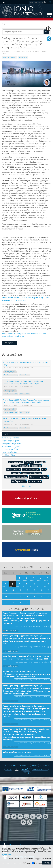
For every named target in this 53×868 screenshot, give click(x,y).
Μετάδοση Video (8, 455)
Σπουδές (35, 765)
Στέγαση (15, 466)
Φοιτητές (25, 769)
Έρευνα (8, 769)
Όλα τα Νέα (26, 486)
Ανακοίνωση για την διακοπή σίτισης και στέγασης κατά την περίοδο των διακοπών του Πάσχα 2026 (26, 658)
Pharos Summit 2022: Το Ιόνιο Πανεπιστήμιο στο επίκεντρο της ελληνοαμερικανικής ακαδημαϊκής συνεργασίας (26, 401)
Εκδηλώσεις (19, 481)
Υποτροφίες (36, 466)
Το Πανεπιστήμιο (10, 765)
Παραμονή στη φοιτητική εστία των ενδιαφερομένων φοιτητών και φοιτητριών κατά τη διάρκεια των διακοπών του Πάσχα (26, 674)
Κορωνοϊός (16, 473)
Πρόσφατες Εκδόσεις (10, 449)
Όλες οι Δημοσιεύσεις (10, 438)
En (50, 2)
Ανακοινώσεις (35, 481)
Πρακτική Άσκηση (31, 469)
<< (5, 567)
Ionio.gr (27, 773)
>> (48, 567)
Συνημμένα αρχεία (11, 631)
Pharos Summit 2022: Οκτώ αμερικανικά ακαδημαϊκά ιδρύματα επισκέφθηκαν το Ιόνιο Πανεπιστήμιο (23, 382)
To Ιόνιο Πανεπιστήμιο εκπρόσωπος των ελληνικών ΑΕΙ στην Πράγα (26, 363)
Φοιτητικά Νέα (39, 477)
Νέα (6, 434)
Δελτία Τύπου (23, 57)
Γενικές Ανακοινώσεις (9, 57)
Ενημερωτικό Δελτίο (10, 452)
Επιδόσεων (38, 863)
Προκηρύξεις (41, 462)
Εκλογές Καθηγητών (14, 469)
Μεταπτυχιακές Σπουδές (17, 477)
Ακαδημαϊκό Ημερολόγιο (11, 444)
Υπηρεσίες (45, 765)
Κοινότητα (24, 765)
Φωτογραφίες (10, 372)
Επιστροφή (9, 343)
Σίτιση (44, 469)
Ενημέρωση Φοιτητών (10, 441)
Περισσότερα (6, 855)
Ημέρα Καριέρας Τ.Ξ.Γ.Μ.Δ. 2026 (17, 752)
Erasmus (25, 466)
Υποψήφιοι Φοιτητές (40, 769)
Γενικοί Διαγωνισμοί (16, 462)
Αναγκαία (28, 863)
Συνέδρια (29, 462)
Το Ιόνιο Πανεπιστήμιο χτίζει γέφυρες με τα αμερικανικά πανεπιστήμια (25, 420)
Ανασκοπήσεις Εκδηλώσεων (32, 473)
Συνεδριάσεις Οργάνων (11, 446)
